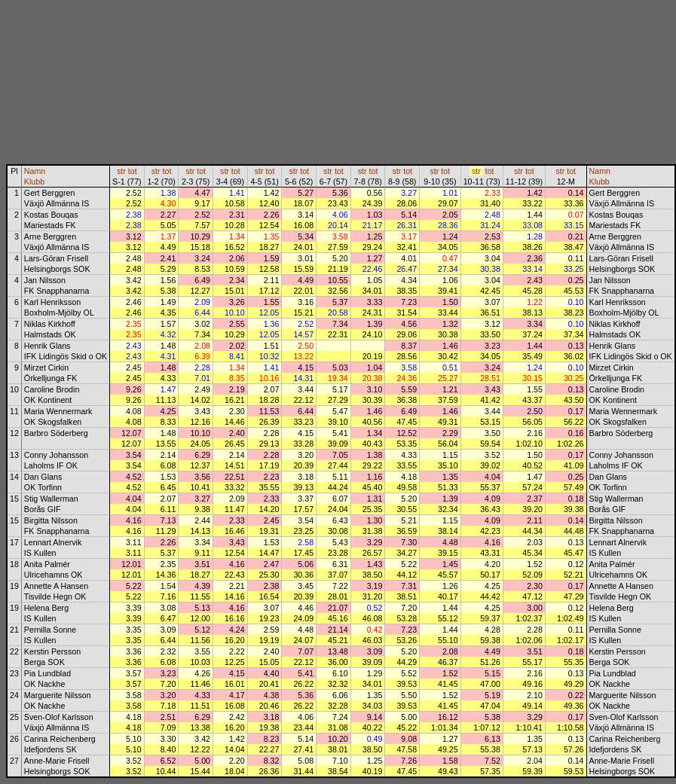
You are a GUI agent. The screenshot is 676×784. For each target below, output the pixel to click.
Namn (35, 171)
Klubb (34, 182)
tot (133, 171)
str (121, 171)
